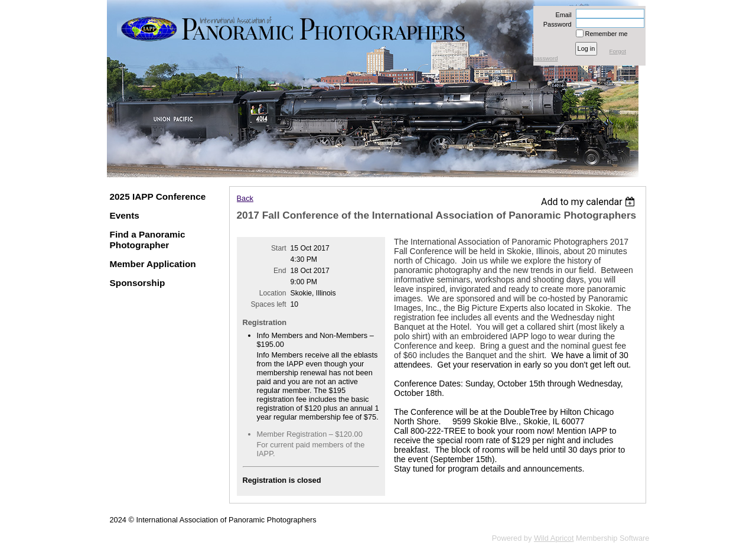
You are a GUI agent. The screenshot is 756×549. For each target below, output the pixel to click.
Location (273, 293)
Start (279, 248)
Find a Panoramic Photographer (148, 240)
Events (125, 215)
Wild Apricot (554, 538)
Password (555, 24)
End (280, 271)
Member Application (153, 264)
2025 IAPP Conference (158, 196)
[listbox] (590, 202)
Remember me (607, 34)
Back (245, 198)
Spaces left (268, 304)
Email (561, 15)
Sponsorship (138, 283)
